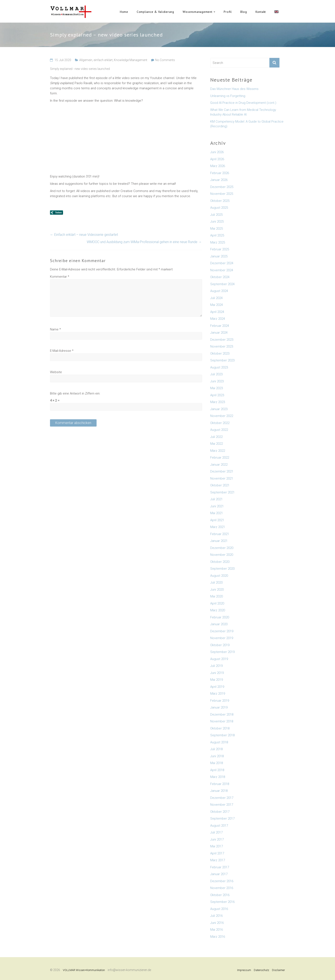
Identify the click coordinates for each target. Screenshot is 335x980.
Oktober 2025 (220, 201)
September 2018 (222, 735)
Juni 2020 (217, 590)
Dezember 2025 (222, 187)
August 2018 (219, 742)
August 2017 (219, 826)
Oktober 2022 (220, 423)
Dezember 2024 (222, 263)
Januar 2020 (219, 624)
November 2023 (222, 346)
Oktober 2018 (220, 728)
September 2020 (222, 569)
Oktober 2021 (220, 485)
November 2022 (222, 416)
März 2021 (218, 527)
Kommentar (60, 277)
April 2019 (217, 687)
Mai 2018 (217, 763)
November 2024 (222, 270)
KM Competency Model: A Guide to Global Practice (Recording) (247, 124)
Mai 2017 (217, 846)
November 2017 (222, 805)
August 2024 (219, 291)
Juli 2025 (216, 215)
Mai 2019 (217, 680)
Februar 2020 (220, 617)
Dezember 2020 (222, 548)
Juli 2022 (216, 437)
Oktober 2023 (220, 354)
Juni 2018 (217, 756)
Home (124, 12)
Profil (228, 12)
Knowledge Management (131, 60)
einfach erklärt (103, 60)
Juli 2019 (216, 666)
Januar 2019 (219, 707)
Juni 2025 (217, 222)
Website (56, 372)
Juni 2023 (217, 381)
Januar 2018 (219, 791)
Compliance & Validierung (155, 12)
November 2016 (222, 888)
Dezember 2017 (222, 798)
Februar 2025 (220, 249)
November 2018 (222, 721)
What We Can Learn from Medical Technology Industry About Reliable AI (243, 112)
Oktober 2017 (220, 812)
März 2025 (218, 242)
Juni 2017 (217, 839)
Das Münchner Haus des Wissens (234, 89)
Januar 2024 (219, 333)
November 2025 (222, 194)
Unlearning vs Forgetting (228, 96)
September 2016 (222, 902)
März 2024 (218, 319)
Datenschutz (262, 970)
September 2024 (222, 284)
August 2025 (219, 208)
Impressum (244, 970)
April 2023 (217, 395)
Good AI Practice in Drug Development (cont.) (243, 103)
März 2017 (218, 860)
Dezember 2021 (222, 471)
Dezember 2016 (222, 881)
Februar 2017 (220, 867)
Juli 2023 (216, 374)
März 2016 (218, 937)
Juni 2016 (217, 923)
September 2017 (222, 819)
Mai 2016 (217, 930)
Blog (244, 12)
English (276, 12)
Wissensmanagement (198, 12)
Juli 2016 (216, 916)
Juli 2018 (216, 749)
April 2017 (217, 853)
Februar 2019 (220, 701)
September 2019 (222, 652)
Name (55, 329)
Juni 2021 (217, 506)
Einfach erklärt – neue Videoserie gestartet (84, 235)
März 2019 (218, 694)
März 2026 (218, 166)
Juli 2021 (216, 499)
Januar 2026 (219, 180)
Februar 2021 (220, 534)
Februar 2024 (220, 326)
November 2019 (222, 638)
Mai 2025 (217, 229)
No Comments (165, 60)
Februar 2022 (220, 458)
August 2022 (219, 430)
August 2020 (219, 576)
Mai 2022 (217, 444)
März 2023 (218, 402)
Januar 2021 (219, 541)
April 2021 (217, 520)
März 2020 (218, 610)
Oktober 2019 (220, 645)
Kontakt (261, 12)
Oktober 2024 (220, 277)
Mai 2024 (217, 305)
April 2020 (217, 603)
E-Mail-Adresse (62, 351)
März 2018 (218, 777)
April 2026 (217, 159)
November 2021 (222, 478)
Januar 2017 (219, 874)
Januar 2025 (219, 256)
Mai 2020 (217, 596)
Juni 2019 (217, 673)
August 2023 (219, 367)
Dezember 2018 (222, 714)
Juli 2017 (216, 832)
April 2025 (217, 235)
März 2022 (218, 451)
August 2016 (219, 909)
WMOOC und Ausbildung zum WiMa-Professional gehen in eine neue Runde (144, 242)
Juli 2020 (216, 582)
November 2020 (222, 555)
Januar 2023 (219, 409)
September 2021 (222, 492)
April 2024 (217, 312)
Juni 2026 (217, 152)
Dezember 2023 (222, 340)
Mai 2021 (217, 513)
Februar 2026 (220, 173)
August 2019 (219, 659)
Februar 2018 (220, 784)
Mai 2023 (217, 388)
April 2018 (217, 770)
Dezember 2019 (222, 631)
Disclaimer (278, 970)
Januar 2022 (219, 465)
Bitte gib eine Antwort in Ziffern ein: (75, 393)
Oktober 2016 (220, 895)
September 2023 (222, 360)
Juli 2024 (216, 298)
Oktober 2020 (220, 562)
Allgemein (86, 60)
